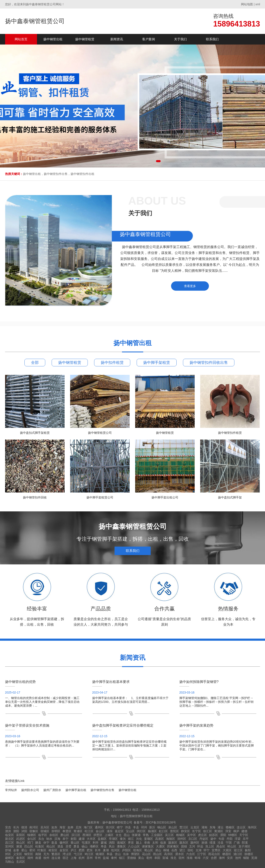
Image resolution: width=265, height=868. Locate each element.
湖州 (30, 858)
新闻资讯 (117, 39)
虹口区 (163, 831)
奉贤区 (67, 831)
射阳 (74, 839)
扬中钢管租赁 (85, 39)
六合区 (191, 854)
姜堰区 (149, 839)
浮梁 (238, 839)
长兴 (16, 827)
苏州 (90, 858)
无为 (46, 854)
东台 (41, 839)
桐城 (166, 850)
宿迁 (65, 858)
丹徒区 (204, 839)
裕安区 (53, 850)
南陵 (38, 854)
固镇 (184, 846)
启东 (79, 827)
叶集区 (42, 850)
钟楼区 (233, 835)
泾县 (221, 843)
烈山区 (29, 846)
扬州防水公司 (30, 790)
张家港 (136, 835)
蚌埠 (198, 858)
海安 (62, 827)
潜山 (158, 850)
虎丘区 (203, 835)
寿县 (104, 846)
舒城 (8, 850)
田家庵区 (173, 846)
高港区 (160, 839)
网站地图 (247, 4)
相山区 (51, 846)
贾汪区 (184, 827)
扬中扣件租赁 (112, 363)
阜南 (147, 843)
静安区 (186, 831)
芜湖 (254, 858)
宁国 (229, 843)
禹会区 (221, 846)
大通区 (160, 846)
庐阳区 (126, 850)
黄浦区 (219, 831)
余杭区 (54, 835)
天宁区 (244, 835)
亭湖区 (113, 839)
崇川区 (110, 827)
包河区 (115, 850)
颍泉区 (173, 843)
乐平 (246, 839)
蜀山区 (149, 850)
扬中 (213, 839)
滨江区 (76, 835)
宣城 (165, 858)
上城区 (109, 835)
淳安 (228, 831)
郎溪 (245, 843)
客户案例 (149, 39)
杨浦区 (152, 831)
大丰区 (91, 839)
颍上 (139, 843)
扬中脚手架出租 (76, 790)
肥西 (82, 850)
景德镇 (132, 858)
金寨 (16, 850)
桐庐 (236, 831)
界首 (131, 843)
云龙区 (195, 827)
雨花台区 (214, 854)
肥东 (90, 850)
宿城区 (45, 831)
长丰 (98, 850)
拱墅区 (98, 835)
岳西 (174, 850)
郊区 (8, 854)
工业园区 (157, 835)
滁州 (222, 858)
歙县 (54, 843)
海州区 (252, 827)
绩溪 (213, 843)
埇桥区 (94, 846)
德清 (24, 827)
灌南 (204, 827)
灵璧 (68, 846)
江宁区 (202, 854)
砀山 (85, 846)
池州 (238, 858)
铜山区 (162, 827)
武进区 (21, 839)
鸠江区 (89, 854)
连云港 (56, 858)
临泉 (163, 843)
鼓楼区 (249, 854)
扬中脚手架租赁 (157, 363)
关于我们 (180, 39)
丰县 (136, 827)
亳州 (149, 858)
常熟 (146, 835)
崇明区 (56, 831)
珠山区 (21, 843)
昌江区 (10, 843)
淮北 (173, 858)
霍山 (24, 850)
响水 (49, 839)
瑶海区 (137, 850)
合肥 (214, 858)
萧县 (77, 846)
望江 (182, 850)
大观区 (227, 850)
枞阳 (248, 850)
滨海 (57, 839)
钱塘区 (32, 835)
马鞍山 (10, 862)
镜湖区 (100, 854)
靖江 (131, 839)
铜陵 (246, 858)
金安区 (64, 850)
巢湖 (106, 850)
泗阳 (16, 831)
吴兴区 (45, 827)
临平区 (43, 835)
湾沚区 (67, 854)
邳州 (144, 827)
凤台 (112, 846)
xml (258, 4)
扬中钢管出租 (53, 39)
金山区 (100, 831)
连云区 (241, 827)
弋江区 (78, 854)
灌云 (221, 827)
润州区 (182, 839)
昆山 (127, 835)
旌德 (204, 843)
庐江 (74, 850)
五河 (192, 846)
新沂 (152, 827)
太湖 (198, 850)
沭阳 (24, 831)
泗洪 (8, 831)
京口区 (193, 839)
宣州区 (10, 846)
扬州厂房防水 (52, 790)
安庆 (230, 858)
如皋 (71, 827)
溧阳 (223, 835)
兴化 (139, 839)
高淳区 (169, 854)
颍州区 (195, 843)
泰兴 (123, 839)
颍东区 (184, 843)
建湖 (82, 839)
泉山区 (173, 827)
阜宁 (65, 839)
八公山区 (134, 846)
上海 (74, 858)
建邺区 (10, 858)
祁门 (30, 843)
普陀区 (174, 831)
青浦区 (78, 831)
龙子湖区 (244, 846)
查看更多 (190, 286)
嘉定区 (119, 831)
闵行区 (141, 831)
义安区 (18, 854)
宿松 (190, 850)
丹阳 (230, 839)
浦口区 (238, 854)
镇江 (122, 858)
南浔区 (34, 827)
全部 (35, 363)
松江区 (89, 831)
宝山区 (130, 831)
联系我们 (212, 39)
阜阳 (157, 858)
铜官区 (29, 854)
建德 (244, 831)
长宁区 (197, 831)
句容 (221, 839)
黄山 (141, 858)
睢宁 (120, 827)
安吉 (8, 827)
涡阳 (112, 843)
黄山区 (75, 843)
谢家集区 (148, 846)
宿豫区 (34, 831)
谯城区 (121, 843)
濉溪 (19, 846)
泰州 (114, 858)
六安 (206, 858)
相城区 (180, 835)
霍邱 (32, 850)
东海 (213, 827)
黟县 (38, 843)
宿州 (181, 858)
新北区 (10, 839)
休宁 (46, 843)
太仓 (119, 835)
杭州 (82, 858)
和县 (110, 854)
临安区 (10, 835)
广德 (237, 843)
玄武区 (21, 862)
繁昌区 (56, 854)
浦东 (110, 831)
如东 (54, 827)
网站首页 (21, 39)
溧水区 (180, 854)
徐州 (46, 858)
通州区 (99, 827)
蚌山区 (232, 846)
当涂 (126, 854)
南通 (38, 858)
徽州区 (64, 843)
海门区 (88, 827)
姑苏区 (214, 835)
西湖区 (87, 835)
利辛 (96, 843)
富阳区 (21, 835)
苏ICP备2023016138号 (161, 822)
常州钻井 (11, 790)
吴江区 (169, 835)
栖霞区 (227, 854)
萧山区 (65, 835)
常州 (98, 858)
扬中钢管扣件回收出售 (209, 363)
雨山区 (157, 854)
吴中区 (191, 835)
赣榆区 (230, 827)
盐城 (106, 858)
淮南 (190, 858)
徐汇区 (208, 831)
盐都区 (102, 839)
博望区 (135, 854)
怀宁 (207, 850)
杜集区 (40, 846)
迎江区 (238, 850)
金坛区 (32, 839)
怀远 (200, 846)
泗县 (60, 846)
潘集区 (121, 846)
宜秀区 (216, 850)
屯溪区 (86, 843)
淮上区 (210, 846)
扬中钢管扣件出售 (102, 790)
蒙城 (104, 843)
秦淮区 (21, 858)
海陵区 (171, 839)
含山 (118, 854)
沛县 (128, 827)
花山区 (146, 854)
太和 (155, 843)
